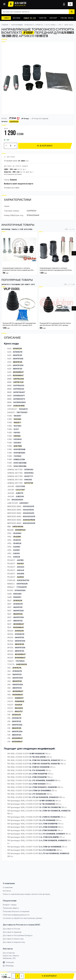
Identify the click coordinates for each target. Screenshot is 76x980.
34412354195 (19, 406)
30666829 (19, 701)
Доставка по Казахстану (13, 939)
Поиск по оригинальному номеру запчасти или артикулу (27, 894)
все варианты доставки (13, 174)
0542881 (17, 537)
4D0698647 (18, 372)
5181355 (17, 436)
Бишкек (13, 180)
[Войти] (64, 4)
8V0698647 (18, 375)
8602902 (19, 708)
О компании (8, 887)
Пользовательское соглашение (16, 911)
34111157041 (18, 382)
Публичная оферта (11, 908)
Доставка (17, 18)
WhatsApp (53, 18)
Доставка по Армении (12, 932)
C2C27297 (20, 490)
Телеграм (43, 18)
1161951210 (14, 121)
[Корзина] (70, 4)
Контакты (7, 891)
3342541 (18, 705)
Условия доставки (12, 188)
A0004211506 (29, 520)
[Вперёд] (74, 253)
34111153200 (19, 379)
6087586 (18, 446)
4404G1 (20, 564)
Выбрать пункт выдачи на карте (19, 184)
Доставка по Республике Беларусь (18, 935)
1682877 (17, 422)
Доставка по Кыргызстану (14, 942)
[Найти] (72, 12)
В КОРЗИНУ (45, 146)
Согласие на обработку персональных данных (23, 918)
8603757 (19, 711)
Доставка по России (11, 929)
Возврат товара (10, 905)
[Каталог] (4, 4)
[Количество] (11, 146)
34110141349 (18, 527)
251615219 (17, 349)
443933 (20, 577)
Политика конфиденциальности (16, 915)
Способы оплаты (67, 18)
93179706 (29, 483)
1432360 (17, 419)
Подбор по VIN (30, 18)
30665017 (19, 698)
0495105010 (22, 664)
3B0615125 (18, 362)
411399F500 (20, 530)
